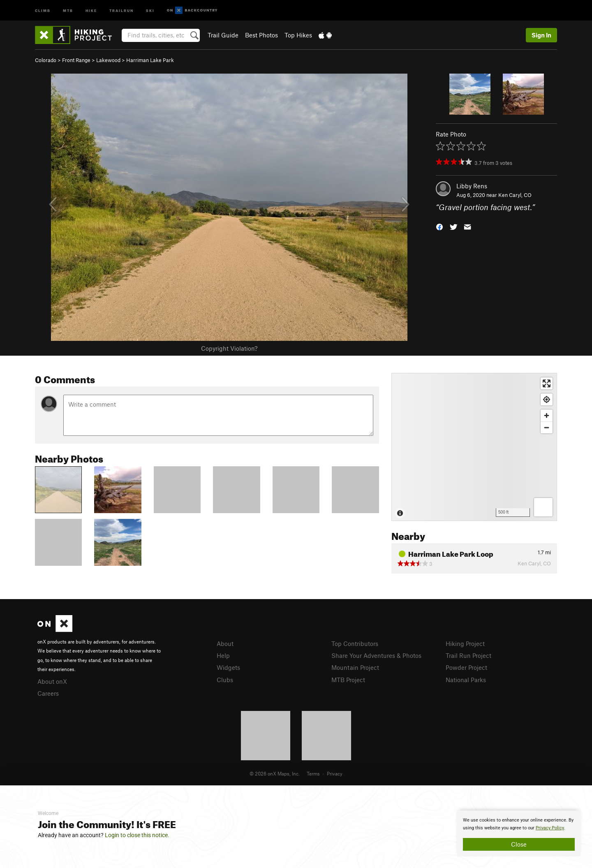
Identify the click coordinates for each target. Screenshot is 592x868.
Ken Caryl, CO (515, 195)
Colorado (46, 60)
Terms (313, 773)
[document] (519, 833)
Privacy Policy (550, 828)
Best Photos (261, 35)
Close (519, 844)
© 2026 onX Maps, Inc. (275, 773)
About (225, 643)
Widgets (228, 667)
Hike (91, 10)
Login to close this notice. (137, 835)
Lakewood (108, 60)
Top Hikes (298, 35)
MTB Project (348, 680)
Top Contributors (355, 643)
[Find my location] (547, 399)
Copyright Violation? (229, 348)
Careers (48, 693)
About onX (52, 681)
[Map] (474, 447)
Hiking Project (465, 643)
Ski (150, 10)
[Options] (543, 507)
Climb (43, 10)
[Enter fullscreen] (547, 383)
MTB (68, 10)
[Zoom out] (547, 427)
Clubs (225, 680)
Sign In (541, 35)
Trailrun (121, 10)
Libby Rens (472, 186)
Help (223, 655)
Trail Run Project (468, 655)
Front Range (76, 60)
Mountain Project (355, 667)
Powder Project (466, 667)
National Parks (466, 680)
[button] (439, 226)
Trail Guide (223, 35)
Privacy (335, 773)
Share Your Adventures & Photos (376, 655)
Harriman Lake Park (150, 60)
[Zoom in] (547, 415)
